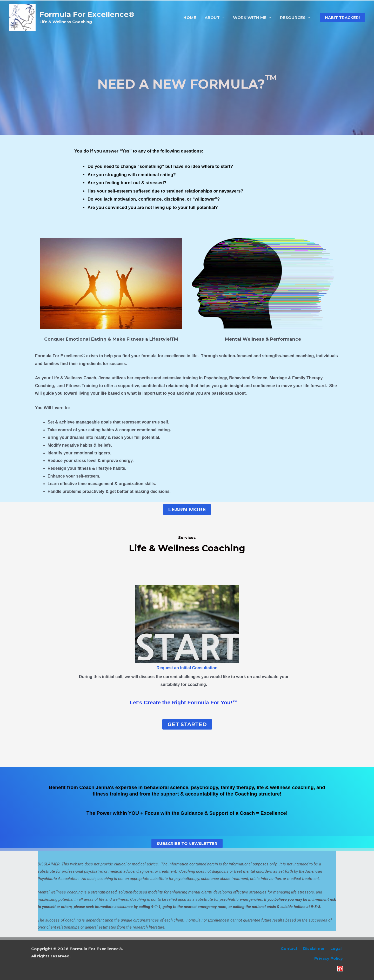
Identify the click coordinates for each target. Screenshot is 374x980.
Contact (293, 949)
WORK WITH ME (251, 18)
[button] (342, 18)
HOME (192, 18)
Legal (337, 949)
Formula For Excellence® (87, 14)
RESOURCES (293, 18)
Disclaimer (316, 949)
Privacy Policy (328, 959)
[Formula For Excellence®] (22, 17)
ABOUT (214, 18)
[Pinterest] (340, 969)
